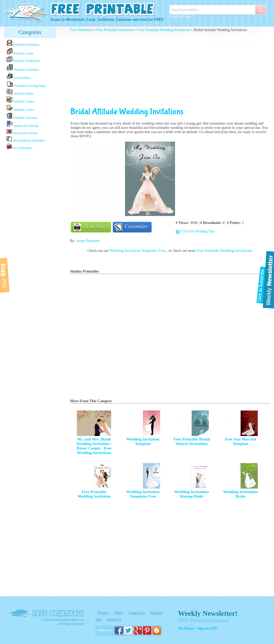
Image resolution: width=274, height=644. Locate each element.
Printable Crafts (20, 108)
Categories (30, 32)
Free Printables (81, 30)
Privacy (103, 613)
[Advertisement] (30, 235)
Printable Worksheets (23, 60)
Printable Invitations (23, 43)
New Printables (20, 147)
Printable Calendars (23, 68)
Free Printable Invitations (115, 30)
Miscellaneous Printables (26, 139)
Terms (119, 613)
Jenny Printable (88, 241)
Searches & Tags (180, 16)
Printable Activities (22, 116)
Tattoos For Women (22, 132)
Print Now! (96, 226)
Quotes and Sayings (23, 124)
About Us (114, 619)
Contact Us (137, 613)
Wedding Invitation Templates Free (138, 251)
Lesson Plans (18, 76)
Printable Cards (20, 52)
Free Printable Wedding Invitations (164, 30)
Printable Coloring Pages (26, 84)
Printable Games (21, 100)
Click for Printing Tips (198, 231)
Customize (136, 226)
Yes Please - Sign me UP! (198, 628)
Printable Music (20, 92)
